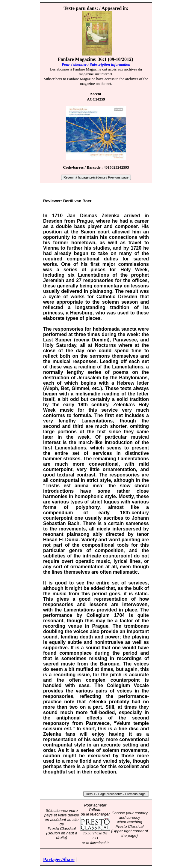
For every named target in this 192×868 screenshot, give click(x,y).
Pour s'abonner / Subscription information (96, 64)
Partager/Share (59, 859)
